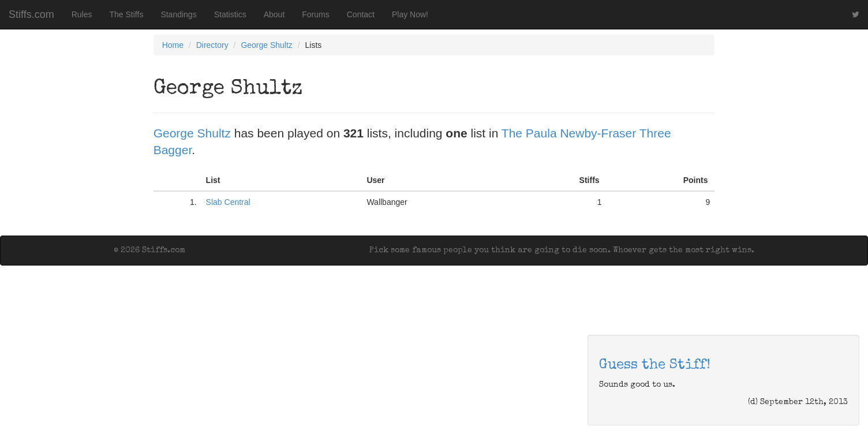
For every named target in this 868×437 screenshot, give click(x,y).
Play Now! (410, 14)
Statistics (230, 14)
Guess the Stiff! (655, 365)
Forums (315, 14)
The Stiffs (127, 14)
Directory (212, 45)
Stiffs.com (31, 14)
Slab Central (228, 202)
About (274, 14)
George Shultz (267, 45)
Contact (361, 14)
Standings (178, 14)
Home (173, 45)
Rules (82, 14)
